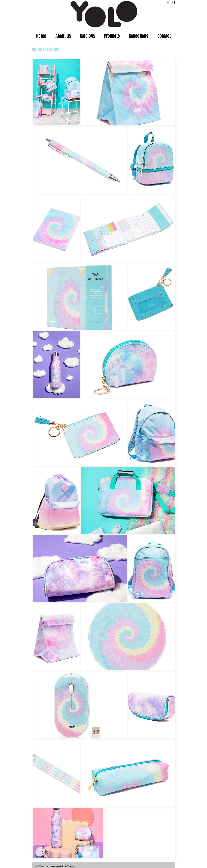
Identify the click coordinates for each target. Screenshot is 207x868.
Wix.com (71, 866)
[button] (112, 36)
